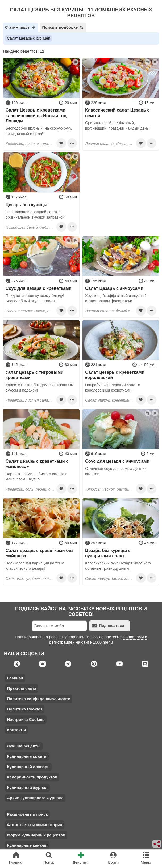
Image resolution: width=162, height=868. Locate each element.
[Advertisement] (121, 186)
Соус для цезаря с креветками (39, 288)
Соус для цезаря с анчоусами (117, 461)
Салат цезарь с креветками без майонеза (40, 553)
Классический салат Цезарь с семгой (117, 113)
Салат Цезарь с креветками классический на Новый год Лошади (36, 115)
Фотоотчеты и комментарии (35, 825)
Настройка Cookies (26, 719)
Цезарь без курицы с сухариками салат (108, 553)
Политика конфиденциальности (39, 699)
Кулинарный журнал (27, 787)
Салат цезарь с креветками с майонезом (37, 464)
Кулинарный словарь (28, 767)
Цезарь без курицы (26, 205)
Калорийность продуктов (32, 777)
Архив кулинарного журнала (35, 798)
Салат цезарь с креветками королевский (115, 375)
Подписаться (108, 626)
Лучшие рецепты (24, 746)
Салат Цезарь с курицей (29, 38)
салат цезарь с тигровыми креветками (35, 375)
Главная (15, 678)
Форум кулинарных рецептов (36, 835)
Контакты (16, 730)
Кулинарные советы (27, 756)
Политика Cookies (25, 709)
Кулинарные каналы (27, 845)
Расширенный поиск (27, 814)
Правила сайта (22, 688)
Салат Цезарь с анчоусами (114, 288)
